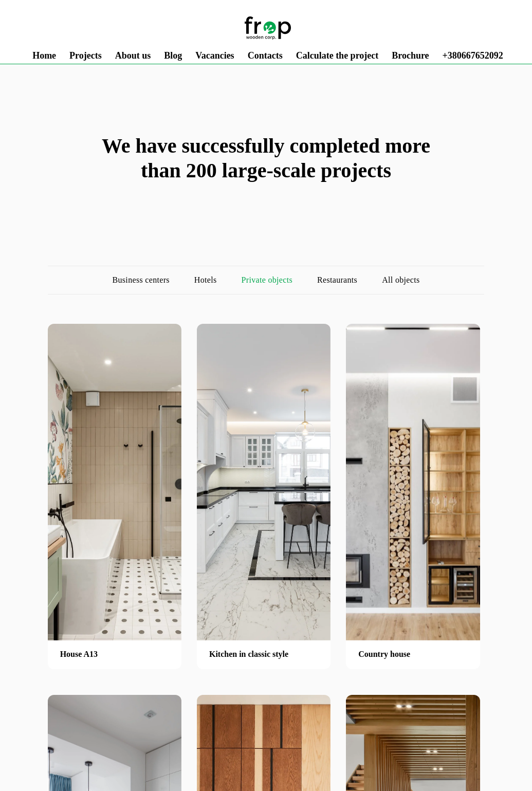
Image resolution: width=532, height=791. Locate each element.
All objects (401, 280)
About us (133, 56)
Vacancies (215, 56)
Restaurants (337, 280)
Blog (173, 56)
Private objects (267, 280)
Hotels (206, 280)
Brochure (410, 56)
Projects (86, 56)
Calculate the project (337, 56)
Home (44, 56)
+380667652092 (473, 56)
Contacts (265, 56)
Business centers (141, 280)
